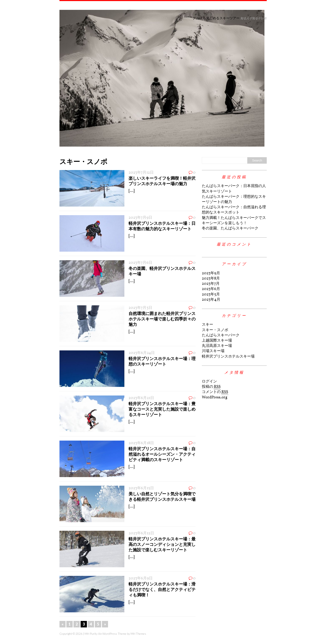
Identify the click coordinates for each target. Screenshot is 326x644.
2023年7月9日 (140, 218)
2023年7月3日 (140, 308)
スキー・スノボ (215, 330)
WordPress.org (215, 397)
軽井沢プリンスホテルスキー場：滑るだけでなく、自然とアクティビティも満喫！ (162, 589)
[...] (131, 191)
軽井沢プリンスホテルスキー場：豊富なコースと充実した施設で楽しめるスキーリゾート (162, 409)
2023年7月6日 (140, 263)
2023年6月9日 (141, 578)
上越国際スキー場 (217, 341)
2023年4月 (211, 300)
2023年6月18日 (141, 443)
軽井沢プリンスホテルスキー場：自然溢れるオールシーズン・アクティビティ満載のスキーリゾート (162, 454)
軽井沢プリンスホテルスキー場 (228, 357)
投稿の (211, 387)
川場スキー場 (213, 351)
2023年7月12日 (141, 173)
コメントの (215, 392)
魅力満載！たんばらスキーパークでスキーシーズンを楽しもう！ (234, 221)
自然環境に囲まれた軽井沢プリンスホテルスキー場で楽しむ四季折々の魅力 (162, 319)
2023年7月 (211, 284)
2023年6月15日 (141, 488)
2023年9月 (211, 273)
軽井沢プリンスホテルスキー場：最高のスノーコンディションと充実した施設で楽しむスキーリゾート (162, 544)
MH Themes (138, 634)
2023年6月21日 (141, 398)
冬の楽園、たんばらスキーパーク (230, 228)
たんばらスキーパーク (221, 335)
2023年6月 (211, 289)
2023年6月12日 (141, 533)
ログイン (209, 382)
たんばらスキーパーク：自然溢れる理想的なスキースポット (234, 210)
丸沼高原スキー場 (217, 346)
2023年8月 (211, 279)
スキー (207, 325)
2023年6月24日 (142, 353)
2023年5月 (211, 295)
